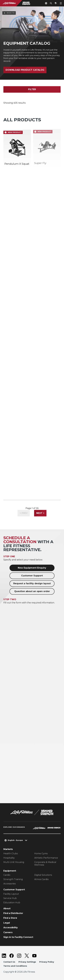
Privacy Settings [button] (27, 962)
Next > (40, 513)
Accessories (10, 884)
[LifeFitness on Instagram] (19, 956)
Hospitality (9, 858)
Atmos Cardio (41, 879)
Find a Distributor (13, 913)
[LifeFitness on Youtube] (34, 956)
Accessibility (11, 928)
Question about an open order (32, 591)
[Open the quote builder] (56, 3)
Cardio (7, 875)
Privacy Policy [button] (47, 962)
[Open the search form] (51, 3)
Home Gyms (41, 853)
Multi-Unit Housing (14, 862)
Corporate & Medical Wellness (45, 863)
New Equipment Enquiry (32, 568)
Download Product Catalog (25, 70)
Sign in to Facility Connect (18, 937)
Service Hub (10, 898)
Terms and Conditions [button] (15, 966)
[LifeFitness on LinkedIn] (4, 956)
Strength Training (13, 879)
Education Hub (12, 903)
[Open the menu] (61, 3)
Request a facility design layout (32, 583)
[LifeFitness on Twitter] (27, 956)
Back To (9, 13)
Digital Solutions (43, 875)
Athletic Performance (46, 858)
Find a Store (10, 918)
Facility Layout (11, 894)
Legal (7, 923)
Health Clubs (11, 853)
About (7, 908)
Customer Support (32, 576)
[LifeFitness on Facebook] (12, 956)
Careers (8, 932)
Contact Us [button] (9, 962)
